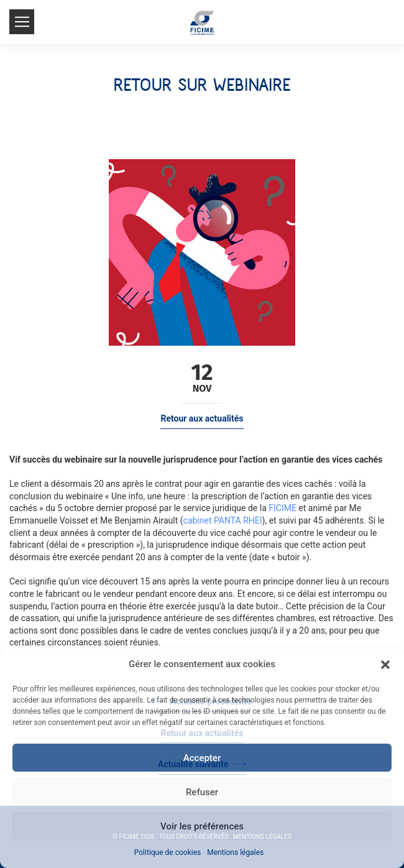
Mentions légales (235, 852)
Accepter (202, 758)
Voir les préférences (202, 826)
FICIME (282, 508)
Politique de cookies (168, 852)
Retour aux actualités (202, 418)
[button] (385, 665)
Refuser (202, 792)
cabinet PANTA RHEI (223, 520)
